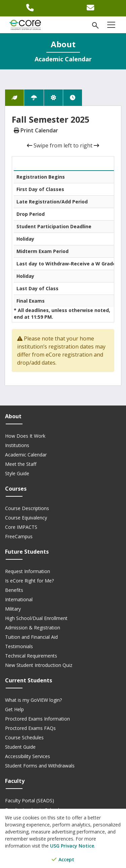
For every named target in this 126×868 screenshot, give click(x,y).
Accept (63, 859)
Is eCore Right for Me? (29, 581)
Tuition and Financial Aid (31, 637)
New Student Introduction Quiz (39, 665)
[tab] (14, 98)
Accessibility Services (28, 756)
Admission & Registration (33, 628)
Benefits (14, 590)
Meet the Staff (21, 464)
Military (13, 609)
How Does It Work (25, 436)
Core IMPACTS (21, 527)
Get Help (14, 709)
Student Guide (20, 747)
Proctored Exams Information (37, 719)
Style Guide (17, 473)
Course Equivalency (26, 518)
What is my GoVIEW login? (33, 700)
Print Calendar (36, 130)
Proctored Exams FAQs (30, 728)
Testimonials (19, 646)
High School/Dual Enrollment (36, 618)
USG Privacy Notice (72, 846)
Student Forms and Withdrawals (40, 766)
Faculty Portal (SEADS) (30, 800)
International (19, 599)
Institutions (17, 445)
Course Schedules (24, 737)
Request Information (28, 571)
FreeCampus (19, 536)
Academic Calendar (26, 455)
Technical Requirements (31, 656)
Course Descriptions (27, 508)
